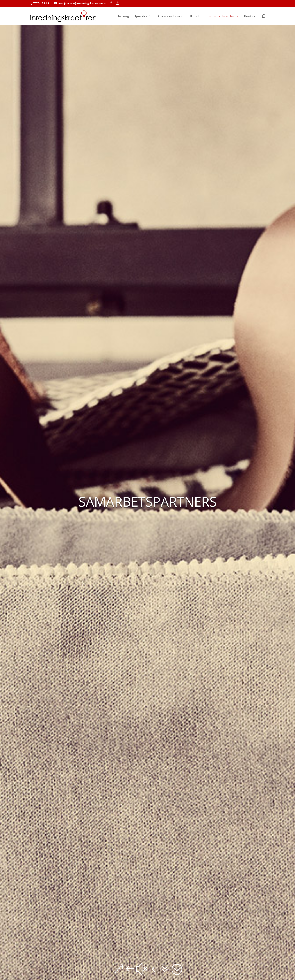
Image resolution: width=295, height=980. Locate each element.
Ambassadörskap (171, 16)
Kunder (196, 16)
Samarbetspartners (223, 16)
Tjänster (141, 16)
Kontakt (250, 16)
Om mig (123, 16)
